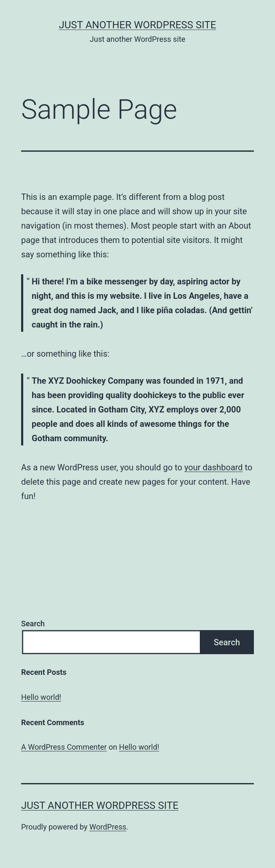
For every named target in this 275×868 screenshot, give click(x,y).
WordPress (108, 827)
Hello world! (41, 697)
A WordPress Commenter (64, 747)
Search (33, 624)
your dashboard (213, 467)
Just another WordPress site (137, 25)
